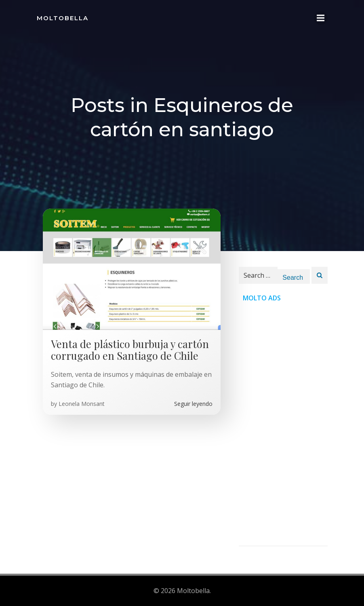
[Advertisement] (283, 424)
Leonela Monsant (82, 404)
